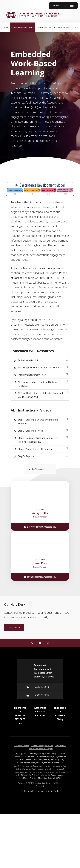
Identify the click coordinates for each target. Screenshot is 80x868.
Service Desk (53, 791)
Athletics (60, 715)
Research (40, 712)
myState (57, 5)
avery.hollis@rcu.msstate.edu (40, 527)
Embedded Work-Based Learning (23, 25)
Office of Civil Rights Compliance (34, 775)
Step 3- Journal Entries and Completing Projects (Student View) (43, 440)
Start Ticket (14, 627)
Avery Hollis (40, 513)
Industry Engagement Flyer (43, 374)
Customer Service (22, 746)
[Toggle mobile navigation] (72, 6)
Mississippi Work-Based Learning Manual (43, 367)
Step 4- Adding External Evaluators (43, 449)
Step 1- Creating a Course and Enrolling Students (43, 421)
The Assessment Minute (62, 27)
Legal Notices (60, 746)
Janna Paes (40, 563)
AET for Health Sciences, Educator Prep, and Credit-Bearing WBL (43, 395)
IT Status (20, 715)
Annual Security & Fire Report (41, 749)
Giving (60, 719)
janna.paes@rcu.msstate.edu (40, 577)
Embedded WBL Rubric (43, 360)
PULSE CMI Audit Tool (44, 27)
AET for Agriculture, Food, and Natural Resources (43, 384)
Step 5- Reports (43, 456)
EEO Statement (37, 746)
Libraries (40, 715)
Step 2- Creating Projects (43, 430)
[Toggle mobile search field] (65, 6)
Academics (40, 708)
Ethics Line (49, 746)
